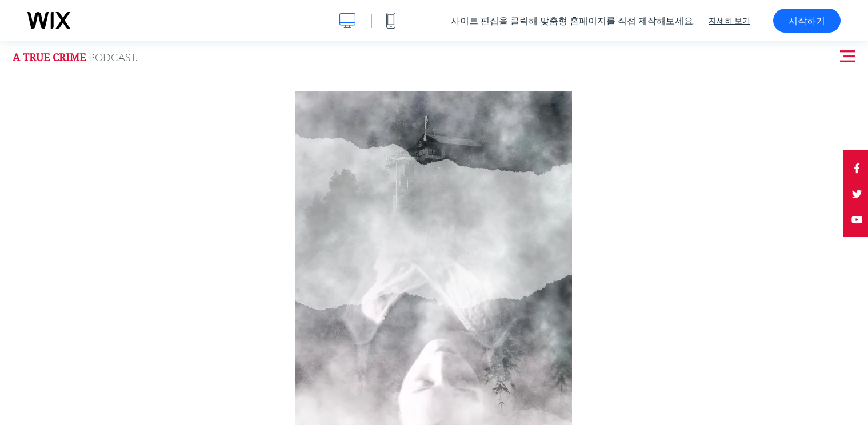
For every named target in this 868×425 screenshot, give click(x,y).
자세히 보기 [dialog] (729, 21)
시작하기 (807, 21)
